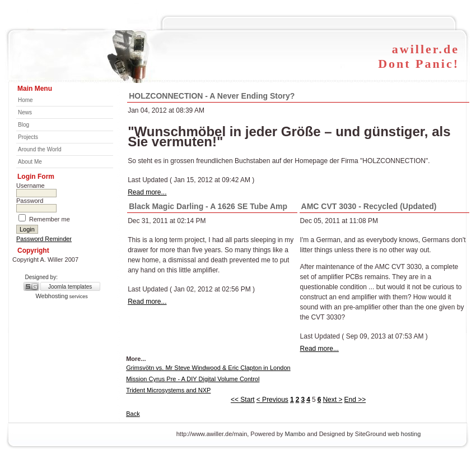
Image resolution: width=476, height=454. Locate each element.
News (25, 112)
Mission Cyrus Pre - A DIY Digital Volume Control (193, 379)
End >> (355, 400)
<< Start (243, 400)
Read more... (147, 192)
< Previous (272, 400)
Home (25, 100)
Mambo (295, 434)
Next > (332, 400)
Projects (28, 137)
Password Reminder (44, 239)
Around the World (40, 149)
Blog (24, 125)
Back (133, 414)
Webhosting (52, 296)
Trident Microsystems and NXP (168, 390)
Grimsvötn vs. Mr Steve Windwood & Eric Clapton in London (208, 368)
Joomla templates (70, 287)
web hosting (405, 434)
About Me (30, 162)
